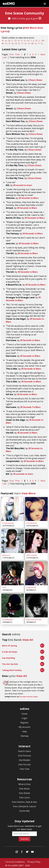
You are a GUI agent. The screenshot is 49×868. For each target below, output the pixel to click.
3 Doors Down (35, 80)
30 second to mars (23, 185)
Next (43, 54)
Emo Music (24, 787)
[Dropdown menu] (45, 4)
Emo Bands (25, 792)
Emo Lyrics (25, 796)
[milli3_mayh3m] (36, 541)
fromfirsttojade (8, 523)
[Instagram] (40, 19)
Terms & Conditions (15, 861)
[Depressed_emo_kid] (36, 604)
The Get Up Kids (10, 663)
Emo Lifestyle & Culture (24, 805)
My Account (24, 726)
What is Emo (24, 783)
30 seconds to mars (23, 474)
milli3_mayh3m (32, 555)
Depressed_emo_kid (34, 618)
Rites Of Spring (10, 644)
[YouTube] (32, 851)
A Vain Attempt (10, 650)
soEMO (9, 4)
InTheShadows (31, 523)
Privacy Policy (34, 861)
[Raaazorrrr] (13, 541)
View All (28, 638)
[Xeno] (13, 572)
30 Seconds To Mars (30, 407)
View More (28, 493)
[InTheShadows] (36, 509)
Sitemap (24, 735)
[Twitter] (27, 851)
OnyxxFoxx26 (31, 586)
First (12, 54)
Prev (18, 54)
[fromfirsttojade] (13, 509)
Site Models (24, 759)
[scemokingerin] (13, 604)
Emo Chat (25, 768)
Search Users (24, 750)
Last (5, 57)
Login (24, 717)
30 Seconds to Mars (29, 198)
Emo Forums (25, 763)
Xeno (4, 586)
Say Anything (9, 657)
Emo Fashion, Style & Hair (24, 801)
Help (24, 730)
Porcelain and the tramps (29, 695)
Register (24, 721)
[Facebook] (22, 851)
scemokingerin (8, 618)
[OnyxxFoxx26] (36, 572)
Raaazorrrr (6, 555)
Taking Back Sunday (12, 669)
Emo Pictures (25, 754)
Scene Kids (24, 810)
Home (24, 712)
